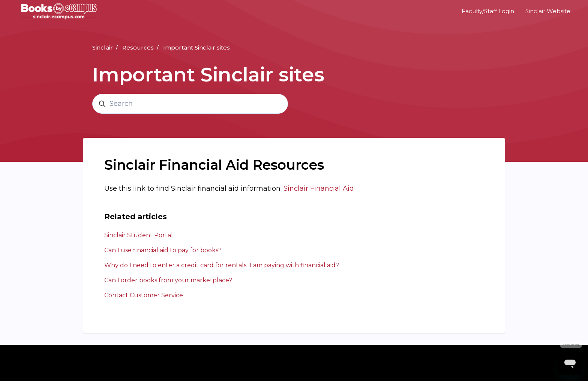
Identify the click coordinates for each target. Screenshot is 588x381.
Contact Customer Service (144, 295)
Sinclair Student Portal (139, 235)
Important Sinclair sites (196, 47)
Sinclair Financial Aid (319, 188)
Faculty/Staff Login (488, 11)
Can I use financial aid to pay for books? (163, 250)
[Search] (190, 104)
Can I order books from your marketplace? (168, 280)
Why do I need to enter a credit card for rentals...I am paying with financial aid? (222, 265)
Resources (138, 47)
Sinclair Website (548, 11)
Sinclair (103, 47)
